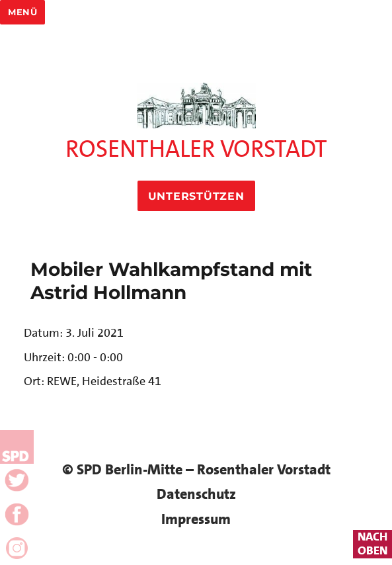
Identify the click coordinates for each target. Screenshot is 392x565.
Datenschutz (196, 494)
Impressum (196, 519)
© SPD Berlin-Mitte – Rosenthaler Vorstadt (196, 469)
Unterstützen (196, 196)
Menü (22, 12)
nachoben (372, 544)
